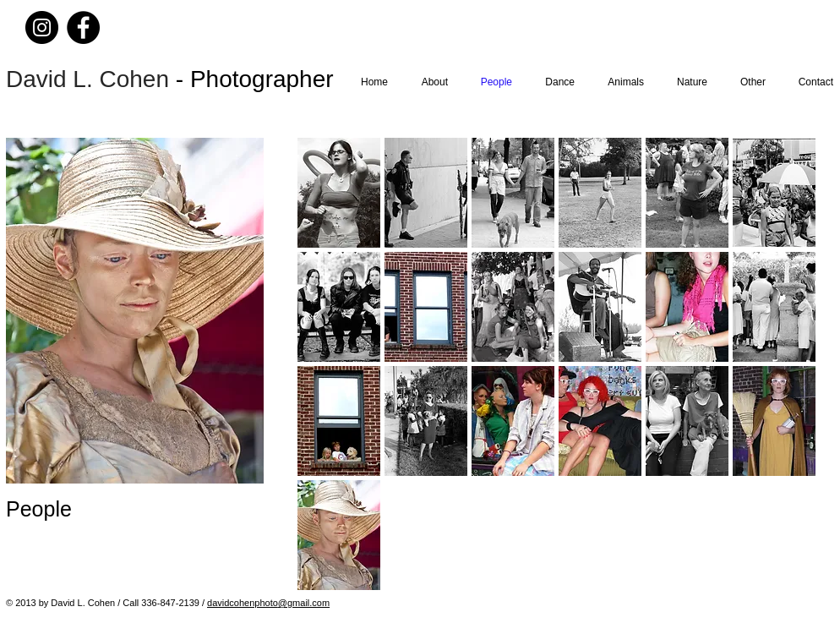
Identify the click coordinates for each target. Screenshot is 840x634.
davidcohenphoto (243, 603)
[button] (339, 193)
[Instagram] (42, 27)
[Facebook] (83, 27)
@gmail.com (304, 603)
